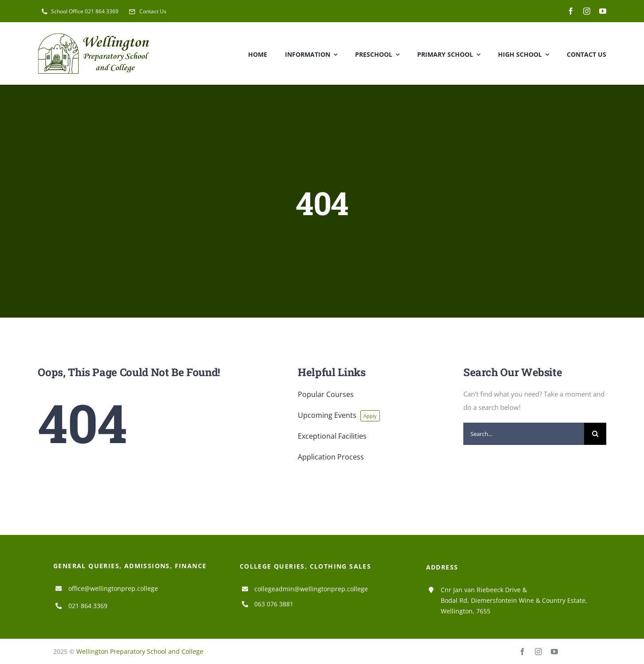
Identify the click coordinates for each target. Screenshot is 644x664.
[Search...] (524, 434)
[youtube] (603, 11)
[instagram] (587, 11)
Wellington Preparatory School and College (140, 651)
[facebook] (571, 11)
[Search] (595, 434)
